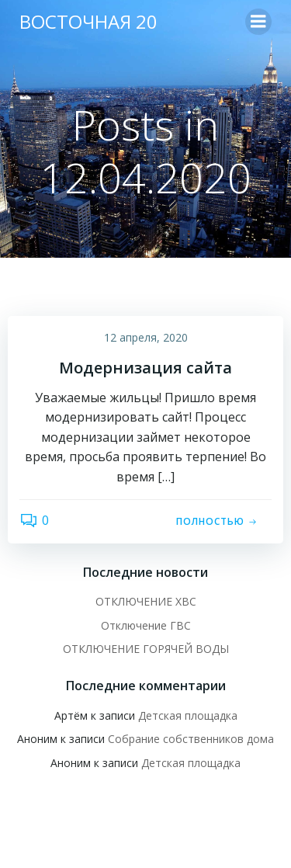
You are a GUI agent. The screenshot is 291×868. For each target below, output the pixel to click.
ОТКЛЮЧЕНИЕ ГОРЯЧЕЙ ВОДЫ (146, 649)
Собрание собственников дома (191, 739)
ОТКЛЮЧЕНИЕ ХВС (146, 601)
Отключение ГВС (146, 625)
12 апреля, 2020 (146, 337)
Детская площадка (188, 715)
